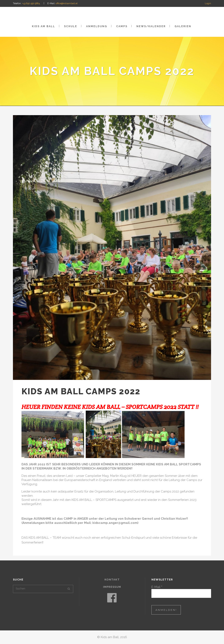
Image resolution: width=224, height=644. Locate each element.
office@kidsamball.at (67, 3)
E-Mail (157, 587)
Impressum (112, 587)
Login (208, 3)
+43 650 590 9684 (31, 3)
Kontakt (112, 580)
